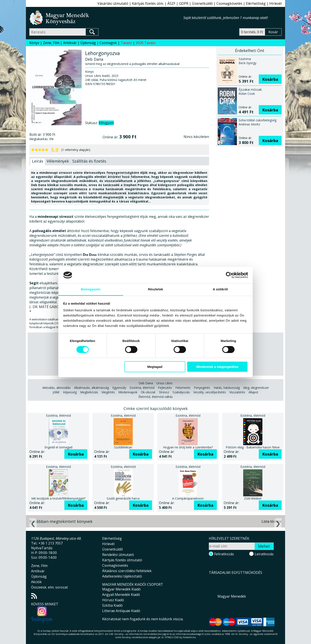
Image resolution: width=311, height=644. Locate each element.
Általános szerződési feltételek (127, 571)
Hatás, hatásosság (227, 388)
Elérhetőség (256, 3)
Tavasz (126, 43)
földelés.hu (189, 637)
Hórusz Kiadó (113, 600)
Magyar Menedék (232, 596)
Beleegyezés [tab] (91, 289)
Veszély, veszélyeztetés (210, 392)
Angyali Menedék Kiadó (121, 595)
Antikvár (70, 43)
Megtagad (155, 367)
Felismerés (183, 388)
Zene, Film (51, 43)
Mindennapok (128, 392)
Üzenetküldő (202, 3)
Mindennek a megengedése (217, 367)
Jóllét (56, 392)
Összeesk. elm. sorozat (49, 587)
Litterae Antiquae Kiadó (121, 611)
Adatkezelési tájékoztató (122, 576)
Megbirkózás (89, 392)
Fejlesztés (165, 388)
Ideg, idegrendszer (256, 388)
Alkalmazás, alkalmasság (91, 388)
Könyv (34, 43)
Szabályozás (181, 392)
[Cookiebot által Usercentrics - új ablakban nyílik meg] (229, 275)
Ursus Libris (164, 383)
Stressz (164, 392)
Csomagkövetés (229, 3)
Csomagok (108, 43)
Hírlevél (275, 3)
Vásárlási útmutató (113, 3)
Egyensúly (119, 388)
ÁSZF (171, 3)
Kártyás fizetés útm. (148, 3)
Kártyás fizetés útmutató (122, 560)
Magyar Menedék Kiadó (121, 589)
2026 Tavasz (146, 43)
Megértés (108, 392)
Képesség (70, 392)
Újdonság (88, 43)
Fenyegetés (202, 388)
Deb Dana (146, 383)
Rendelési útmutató (118, 555)
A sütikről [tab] (220, 289)
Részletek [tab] (155, 289)
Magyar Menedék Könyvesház (106, 18)
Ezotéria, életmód (142, 388)
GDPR (184, 3)
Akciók (36, 582)
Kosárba (270, 79)
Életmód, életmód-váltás (156, 397)
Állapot (253, 392)
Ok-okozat (148, 392)
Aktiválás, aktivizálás (56, 388)
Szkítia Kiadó (112, 605)
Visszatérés (237, 392)
